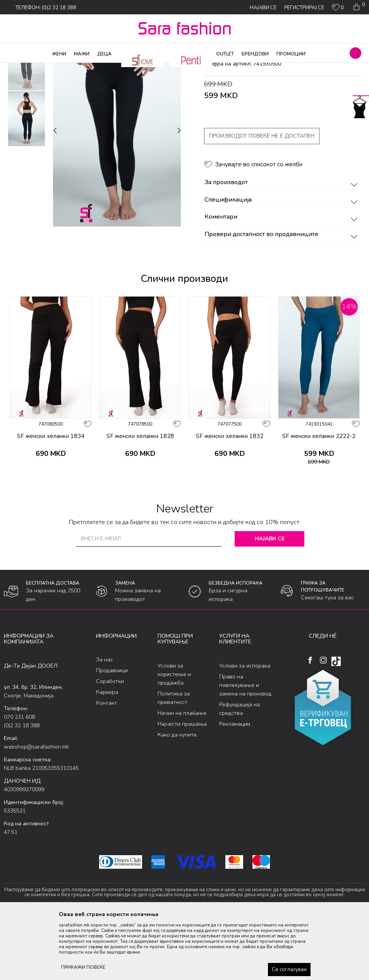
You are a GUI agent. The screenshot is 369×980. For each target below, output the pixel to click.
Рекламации (235, 786)
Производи (51, 68)
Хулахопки (81, 68)
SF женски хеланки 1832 (230, 499)
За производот (282, 245)
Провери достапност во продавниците (282, 297)
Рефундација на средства (239, 771)
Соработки (110, 744)
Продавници (112, 733)
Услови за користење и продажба (174, 737)
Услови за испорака (245, 728)
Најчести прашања (182, 786)
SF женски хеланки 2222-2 (319, 499)
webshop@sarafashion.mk (36, 809)
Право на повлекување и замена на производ (245, 748)
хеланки (143, 68)
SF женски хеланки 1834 (51, 499)
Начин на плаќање (182, 776)
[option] (27, 125)
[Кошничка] (358, 7)
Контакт (106, 766)
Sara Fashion (18, 68)
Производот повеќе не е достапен (262, 199)
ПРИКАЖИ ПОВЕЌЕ (83, 967)
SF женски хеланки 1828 (140, 499)
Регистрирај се (304, 8)
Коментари (282, 280)
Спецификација (282, 262)
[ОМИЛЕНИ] (338, 9)
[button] (355, 53)
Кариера (107, 755)
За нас (105, 722)
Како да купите (177, 797)
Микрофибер (113, 68)
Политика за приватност (174, 760)
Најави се (270, 601)
